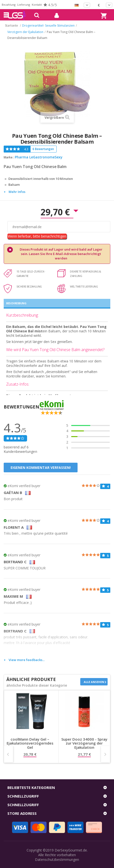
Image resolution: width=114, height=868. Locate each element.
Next (106, 754)
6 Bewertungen (43, 149)
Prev (8, 754)
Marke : (9, 157)
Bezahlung (9, 5)
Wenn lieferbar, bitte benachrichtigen (37, 236)
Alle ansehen (94, 682)
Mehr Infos (17, 192)
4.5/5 (50, 5)
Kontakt (37, 5)
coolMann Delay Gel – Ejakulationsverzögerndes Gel (30, 743)
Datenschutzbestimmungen (57, 859)
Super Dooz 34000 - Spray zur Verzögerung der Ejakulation (84, 743)
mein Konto (55, 16)
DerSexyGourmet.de (71, 850)
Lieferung (24, 5)
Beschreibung (16, 303)
